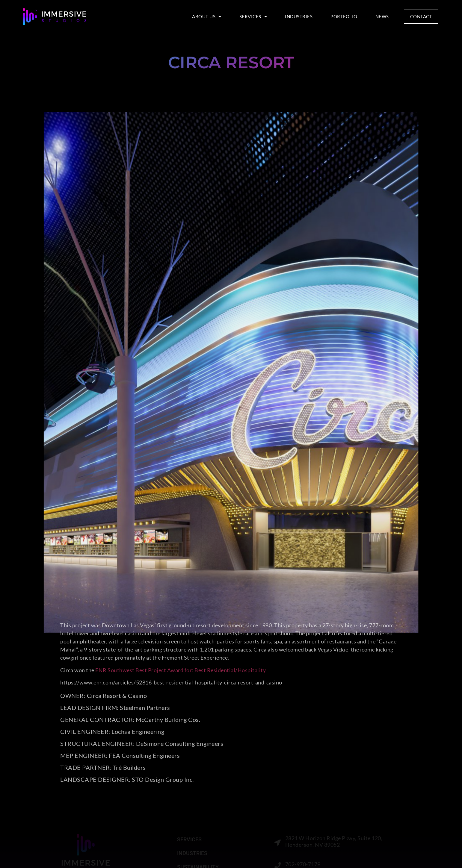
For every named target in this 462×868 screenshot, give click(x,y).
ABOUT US (207, 16)
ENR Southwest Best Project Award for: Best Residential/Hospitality (181, 670)
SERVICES (253, 16)
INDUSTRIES (299, 16)
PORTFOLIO (344, 16)
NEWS (382, 16)
